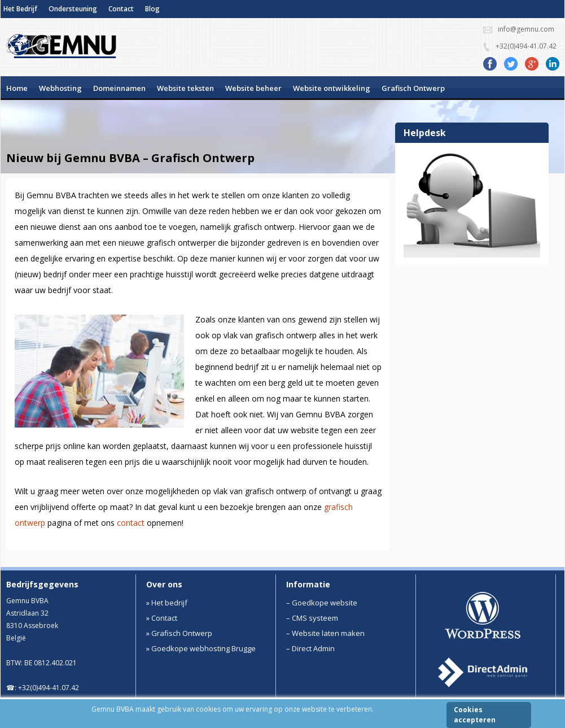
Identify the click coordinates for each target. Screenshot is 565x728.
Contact (121, 9)
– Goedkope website (322, 603)
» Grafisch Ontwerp (179, 633)
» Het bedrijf (167, 603)
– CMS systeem (312, 618)
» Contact (162, 618)
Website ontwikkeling (332, 88)
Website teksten (185, 88)
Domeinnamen (119, 88)
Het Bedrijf (20, 9)
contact (131, 523)
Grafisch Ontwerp (413, 88)
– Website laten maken (325, 633)
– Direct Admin (310, 648)
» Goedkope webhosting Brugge (201, 648)
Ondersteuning (73, 9)
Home (17, 88)
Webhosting (60, 88)
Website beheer (253, 88)
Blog (152, 9)
